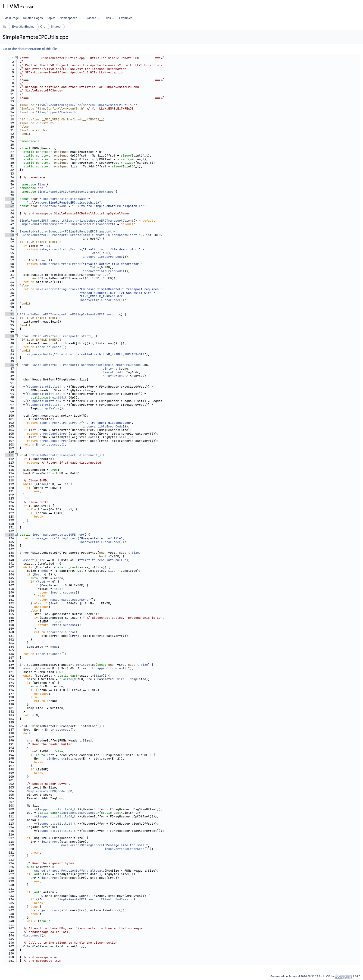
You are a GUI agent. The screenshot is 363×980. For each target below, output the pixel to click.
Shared (56, 27)
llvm (41, 184)
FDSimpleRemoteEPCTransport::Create (50, 235)
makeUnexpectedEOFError (63, 535)
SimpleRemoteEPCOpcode (122, 365)
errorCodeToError (54, 434)
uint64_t (110, 369)
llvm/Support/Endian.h (57, 112)
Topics (51, 18)
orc (40, 188)
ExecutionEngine (23, 27)
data (92, 437)
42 (9, 206)
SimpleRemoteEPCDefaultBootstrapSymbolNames (76, 192)
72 (9, 314)
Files (109, 18)
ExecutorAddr (114, 372)
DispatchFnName (54, 206)
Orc (43, 27)
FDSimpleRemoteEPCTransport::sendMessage (66, 365)
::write (66, 679)
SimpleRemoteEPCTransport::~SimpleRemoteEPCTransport (66, 224)
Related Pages (33, 18)
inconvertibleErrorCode (103, 257)
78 (9, 336)
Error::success (49, 347)
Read (45, 571)
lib (5, 27)
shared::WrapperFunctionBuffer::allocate (69, 871)
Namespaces (70, 18)
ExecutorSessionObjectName (64, 199)
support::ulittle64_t (47, 387)
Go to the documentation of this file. (30, 49)
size (86, 390)
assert (29, 560)
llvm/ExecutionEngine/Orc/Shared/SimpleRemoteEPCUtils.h (86, 105)
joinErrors (54, 759)
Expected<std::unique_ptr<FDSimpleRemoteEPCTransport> (67, 231)
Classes (93, 18)
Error (24, 336)
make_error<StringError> (60, 249)
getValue (52, 408)
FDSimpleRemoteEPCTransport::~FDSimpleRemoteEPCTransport (69, 314)
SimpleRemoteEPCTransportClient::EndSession (96, 899)
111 (9, 455)
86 (9, 365)
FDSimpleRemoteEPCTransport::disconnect (63, 455)
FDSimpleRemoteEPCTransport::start (60, 336)
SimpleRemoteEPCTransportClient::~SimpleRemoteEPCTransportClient (77, 221)
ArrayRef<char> (115, 376)
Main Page (12, 18)
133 (9, 535)
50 (9, 235)
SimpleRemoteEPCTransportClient (110, 235)
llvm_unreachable (38, 354)
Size (135, 553)
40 (9, 199)
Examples (126, 18)
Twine (95, 253)
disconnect (32, 935)
